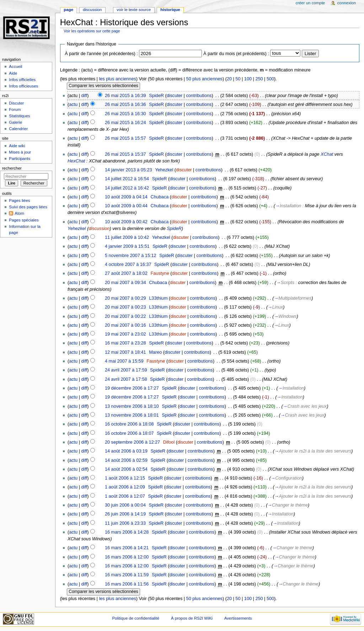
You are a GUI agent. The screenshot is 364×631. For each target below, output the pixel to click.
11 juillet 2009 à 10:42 (127, 237)
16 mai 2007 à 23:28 (125, 343)
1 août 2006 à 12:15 (125, 478)
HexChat (76, 161)
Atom (19, 213)
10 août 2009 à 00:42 (126, 222)
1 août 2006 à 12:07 (125, 496)
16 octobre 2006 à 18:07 (129, 433)
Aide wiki (17, 146)
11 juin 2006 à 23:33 (125, 523)
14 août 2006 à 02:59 (126, 460)
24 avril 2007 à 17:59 (126, 370)
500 (270, 79)
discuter (175, 96)
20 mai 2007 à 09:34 (125, 283)
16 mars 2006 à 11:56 (127, 584)
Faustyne (160, 273)
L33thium (158, 298)
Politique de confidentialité (136, 618)
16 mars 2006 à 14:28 (127, 532)
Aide (13, 73)
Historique (170, 10)
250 (259, 79)
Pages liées (19, 200)
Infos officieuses (23, 86)
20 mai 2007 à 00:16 (125, 325)
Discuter (16, 103)
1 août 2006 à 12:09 (125, 487)
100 (248, 79)
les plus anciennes (117, 79)
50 (238, 79)
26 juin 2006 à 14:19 (125, 514)
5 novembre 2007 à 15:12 (131, 256)
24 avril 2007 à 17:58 (126, 379)
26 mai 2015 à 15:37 (125, 154)
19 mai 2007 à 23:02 (125, 334)
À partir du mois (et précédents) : (236, 54)
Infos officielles (22, 80)
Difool (169, 442)
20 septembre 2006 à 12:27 (132, 442)
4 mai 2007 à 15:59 (124, 361)
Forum (15, 109)
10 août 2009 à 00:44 (126, 206)
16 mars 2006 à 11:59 (127, 575)
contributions (199, 96)
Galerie (15, 122)
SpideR (156, 96)
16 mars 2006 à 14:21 (127, 548)
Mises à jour (20, 152)
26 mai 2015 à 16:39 (125, 96)
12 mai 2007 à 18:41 (125, 352)
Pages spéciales (24, 220)
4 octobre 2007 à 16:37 (128, 264)
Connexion (347, 3)
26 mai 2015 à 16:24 (125, 123)
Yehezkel (164, 170)
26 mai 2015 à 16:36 (125, 105)
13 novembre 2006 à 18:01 (132, 415)
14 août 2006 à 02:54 (126, 469)
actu (73, 105)
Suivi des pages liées (28, 207)
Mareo (155, 352)
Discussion (92, 10)
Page (68, 10)
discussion (99, 229)
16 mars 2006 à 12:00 (127, 557)
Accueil (15, 66)
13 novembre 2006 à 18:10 (132, 406)
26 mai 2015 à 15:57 (125, 138)
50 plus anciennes (204, 79)
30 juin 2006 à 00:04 (125, 505)
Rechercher (12, 168)
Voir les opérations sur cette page (92, 31)
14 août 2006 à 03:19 (126, 451)
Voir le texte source (134, 10)
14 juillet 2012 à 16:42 (127, 188)
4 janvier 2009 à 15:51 (127, 246)
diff (84, 96)
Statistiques (19, 116)
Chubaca (160, 197)
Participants (20, 159)
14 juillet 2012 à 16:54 (127, 179)
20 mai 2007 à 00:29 (125, 298)
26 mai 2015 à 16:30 (125, 114)
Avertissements (238, 618)
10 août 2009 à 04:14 (126, 197)
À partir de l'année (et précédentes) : (101, 54)
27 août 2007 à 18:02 (126, 273)
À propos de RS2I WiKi (192, 618)
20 (229, 79)
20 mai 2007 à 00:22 (125, 316)
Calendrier (18, 129)
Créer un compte (310, 3)
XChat (327, 154)
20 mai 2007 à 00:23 (125, 307)
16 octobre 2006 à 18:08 (129, 424)
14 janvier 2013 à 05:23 (129, 170)
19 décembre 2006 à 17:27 (132, 388)
